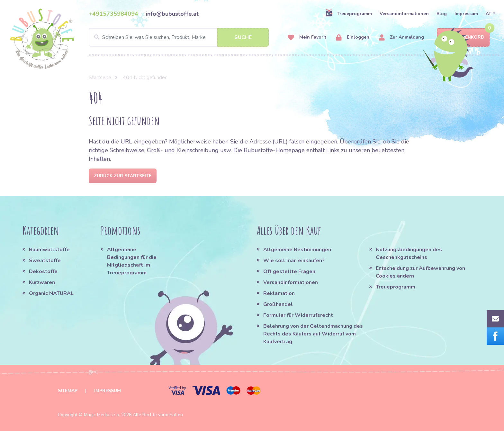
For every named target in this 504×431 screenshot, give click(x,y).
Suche (243, 37)
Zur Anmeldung (401, 37)
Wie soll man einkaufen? (294, 261)
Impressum (466, 14)
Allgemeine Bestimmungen (297, 250)
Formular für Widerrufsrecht (298, 315)
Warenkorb (463, 37)
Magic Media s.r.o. (102, 415)
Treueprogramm (349, 14)
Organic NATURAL (51, 293)
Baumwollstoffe (49, 250)
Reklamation (279, 293)
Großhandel (278, 304)
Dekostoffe (43, 271)
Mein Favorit (307, 37)
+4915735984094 (113, 14)
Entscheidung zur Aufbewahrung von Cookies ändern (420, 272)
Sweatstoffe (45, 261)
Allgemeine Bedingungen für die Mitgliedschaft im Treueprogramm (132, 261)
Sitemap (68, 391)
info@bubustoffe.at (172, 14)
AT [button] (489, 14)
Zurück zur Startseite (123, 176)
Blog (442, 14)
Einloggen (353, 37)
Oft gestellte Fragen (289, 271)
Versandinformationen (404, 14)
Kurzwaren (43, 282)
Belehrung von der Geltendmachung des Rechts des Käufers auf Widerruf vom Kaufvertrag (313, 334)
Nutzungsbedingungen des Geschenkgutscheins (409, 253)
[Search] (179, 37)
